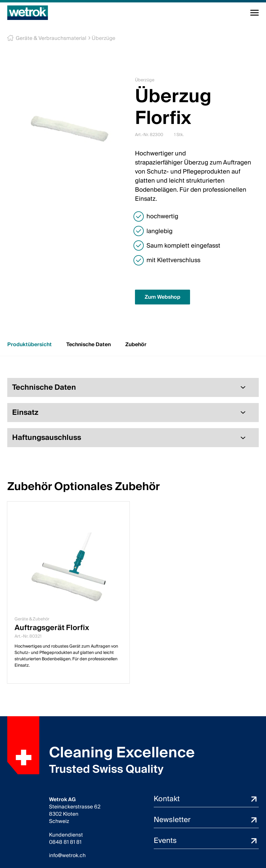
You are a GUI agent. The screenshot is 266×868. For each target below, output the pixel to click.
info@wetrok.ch (67, 856)
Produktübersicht (30, 345)
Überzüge (100, 38)
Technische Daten (89, 345)
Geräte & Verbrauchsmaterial (49, 38)
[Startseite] (28, 13)
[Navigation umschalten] (255, 13)
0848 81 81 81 (65, 842)
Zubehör (136, 345)
